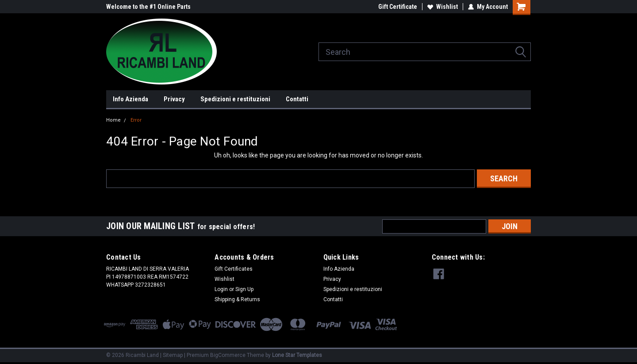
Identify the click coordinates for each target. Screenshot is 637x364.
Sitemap (173, 355)
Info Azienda (130, 99)
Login (221, 289)
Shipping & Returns (237, 299)
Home (113, 120)
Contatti (297, 99)
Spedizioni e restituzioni (235, 99)
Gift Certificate (398, 7)
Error (136, 120)
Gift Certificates (234, 269)
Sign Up (244, 289)
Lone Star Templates (297, 355)
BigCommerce (228, 355)
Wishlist (443, 7)
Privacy (174, 99)
